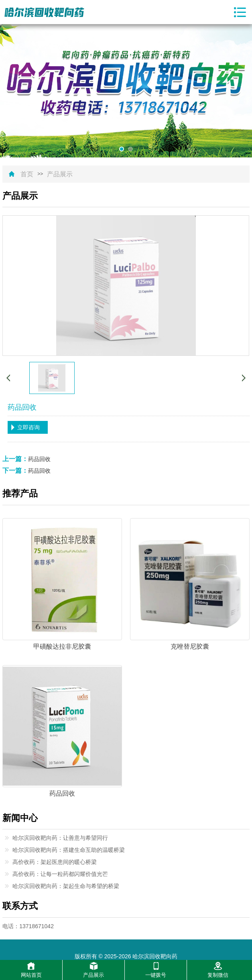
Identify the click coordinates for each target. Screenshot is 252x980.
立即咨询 (28, 427)
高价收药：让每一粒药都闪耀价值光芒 (60, 874)
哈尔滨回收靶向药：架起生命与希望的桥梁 (66, 886)
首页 (27, 174)
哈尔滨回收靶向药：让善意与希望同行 (60, 838)
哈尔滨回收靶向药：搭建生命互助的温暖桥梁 (69, 850)
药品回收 (39, 459)
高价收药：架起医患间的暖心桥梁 (55, 862)
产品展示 (60, 174)
